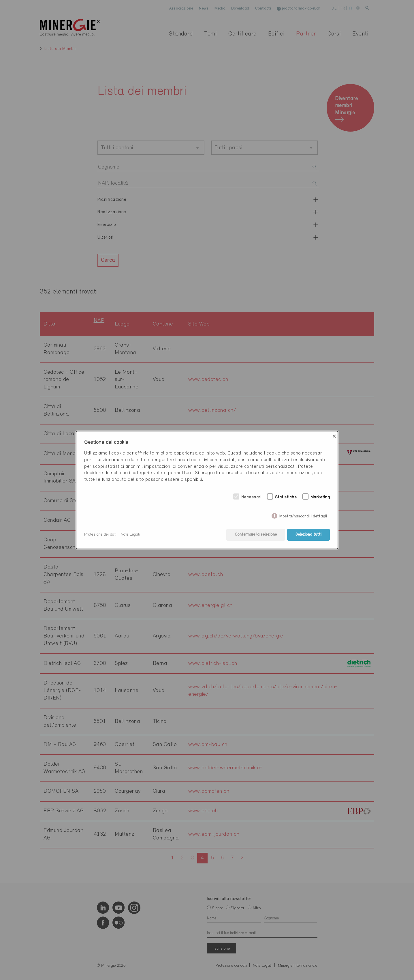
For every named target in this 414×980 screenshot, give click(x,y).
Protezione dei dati (100, 535)
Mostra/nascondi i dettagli (303, 515)
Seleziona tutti (308, 535)
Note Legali (131, 535)
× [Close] (334, 436)
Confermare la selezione (256, 535)
